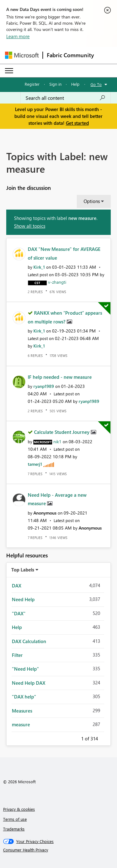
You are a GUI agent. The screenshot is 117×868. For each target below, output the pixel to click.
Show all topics (30, 226)
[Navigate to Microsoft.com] (22, 55)
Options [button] (92, 201)
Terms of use (15, 819)
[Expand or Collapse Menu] (9, 71)
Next (105, 738)
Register (32, 84)
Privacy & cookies (19, 809)
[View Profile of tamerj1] (35, 464)
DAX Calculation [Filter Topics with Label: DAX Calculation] (29, 641)
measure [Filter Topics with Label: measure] (21, 724)
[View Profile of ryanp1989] (44, 386)
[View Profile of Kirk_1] (39, 267)
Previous (74, 738)
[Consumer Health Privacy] (59, 850)
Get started (77, 123)
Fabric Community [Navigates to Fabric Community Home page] (70, 55)
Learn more (18, 36)
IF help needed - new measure (60, 377)
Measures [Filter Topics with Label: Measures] (22, 711)
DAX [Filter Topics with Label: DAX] (17, 586)
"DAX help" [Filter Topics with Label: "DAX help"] (24, 697)
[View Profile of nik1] (57, 442)
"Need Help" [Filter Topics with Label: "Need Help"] (25, 669)
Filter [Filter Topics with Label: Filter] (17, 655)
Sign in (55, 84)
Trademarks (14, 829)
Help (75, 84)
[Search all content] (66, 98)
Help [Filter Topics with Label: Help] (17, 627)
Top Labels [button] (23, 570)
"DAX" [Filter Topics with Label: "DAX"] (19, 613)
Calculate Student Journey (62, 432)
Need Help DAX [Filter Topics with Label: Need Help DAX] (29, 683)
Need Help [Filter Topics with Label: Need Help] (23, 599)
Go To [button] (96, 84)
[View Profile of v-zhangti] (57, 282)
